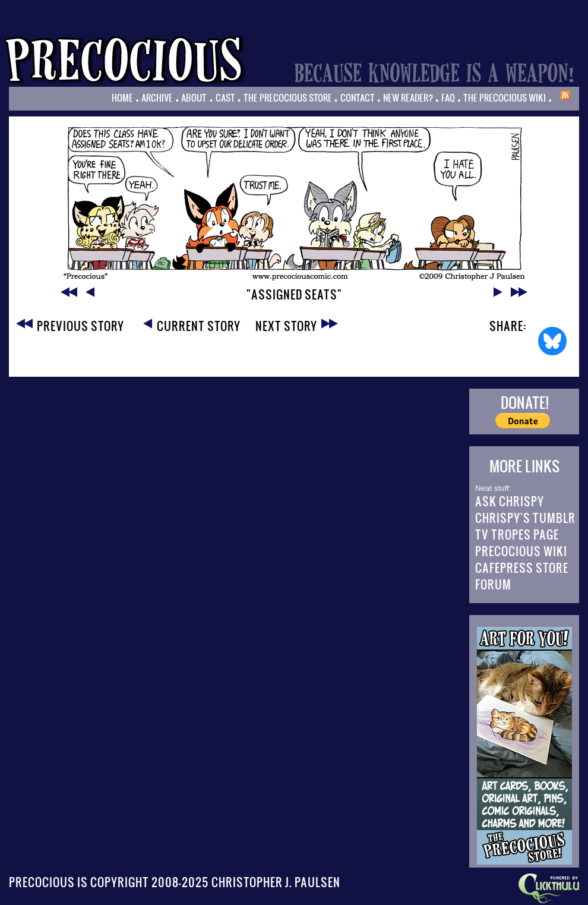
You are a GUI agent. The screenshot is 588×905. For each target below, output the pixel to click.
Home (122, 97)
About (194, 97)
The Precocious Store (288, 97)
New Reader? (408, 97)
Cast (225, 97)
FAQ (448, 97)
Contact (358, 97)
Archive (157, 97)
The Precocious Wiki (505, 97)
